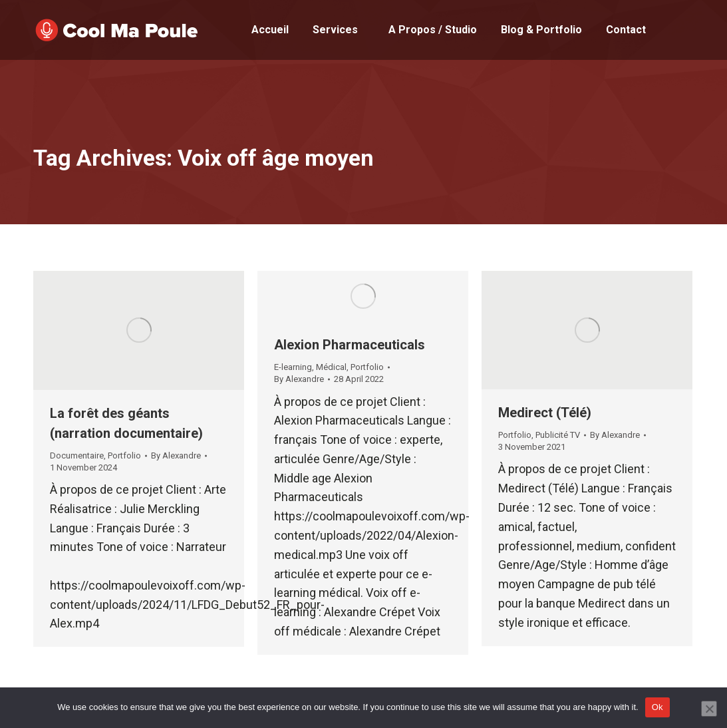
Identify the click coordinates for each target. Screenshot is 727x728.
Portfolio (124, 455)
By (176, 455)
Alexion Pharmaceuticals (350, 345)
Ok (657, 707)
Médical (331, 367)
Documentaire (77, 455)
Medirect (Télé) (545, 413)
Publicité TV (558, 435)
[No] (709, 709)
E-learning (293, 367)
